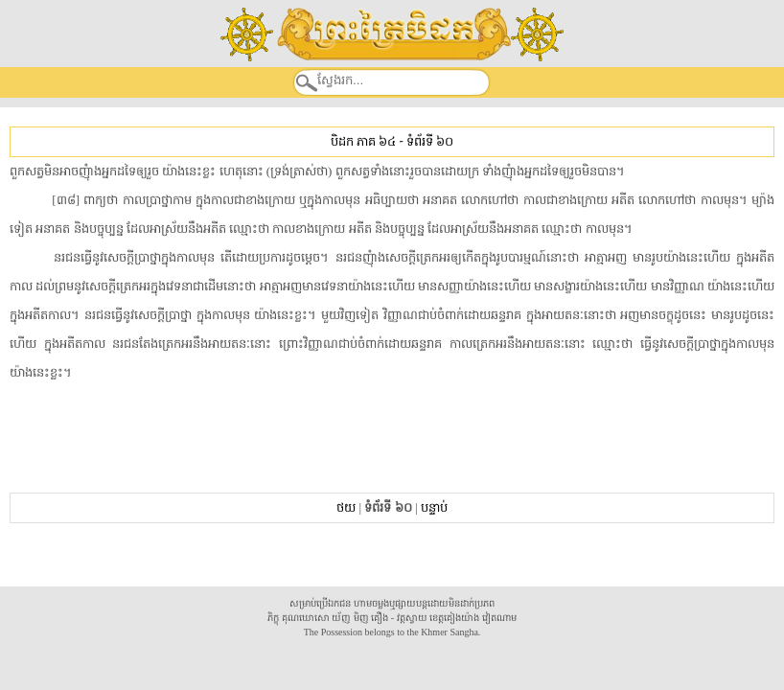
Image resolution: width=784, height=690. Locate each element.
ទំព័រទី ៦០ (430, 141)
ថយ (346, 507)
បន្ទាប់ (434, 507)
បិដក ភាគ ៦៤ (363, 141)
